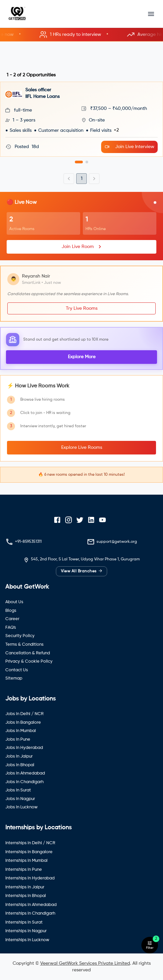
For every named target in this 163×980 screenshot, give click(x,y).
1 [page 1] (82, 179)
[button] (81, 35)
